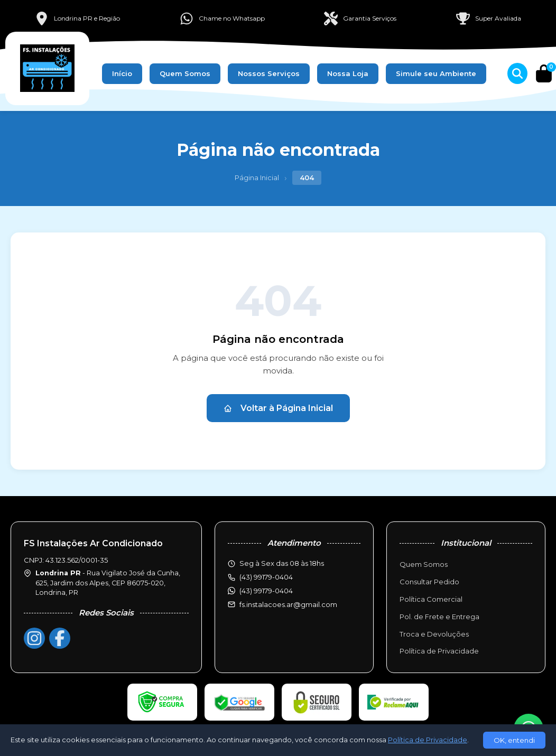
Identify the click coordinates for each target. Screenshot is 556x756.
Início (122, 73)
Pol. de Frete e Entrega (439, 617)
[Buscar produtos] (517, 73)
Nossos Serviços (269, 73)
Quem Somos (185, 73)
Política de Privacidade (439, 651)
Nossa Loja (348, 73)
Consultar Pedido (429, 582)
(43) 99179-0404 (266, 591)
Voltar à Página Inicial (278, 408)
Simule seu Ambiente (436, 73)
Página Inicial (257, 178)
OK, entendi (514, 740)
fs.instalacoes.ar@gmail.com (288, 604)
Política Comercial (431, 599)
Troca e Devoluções (434, 634)
